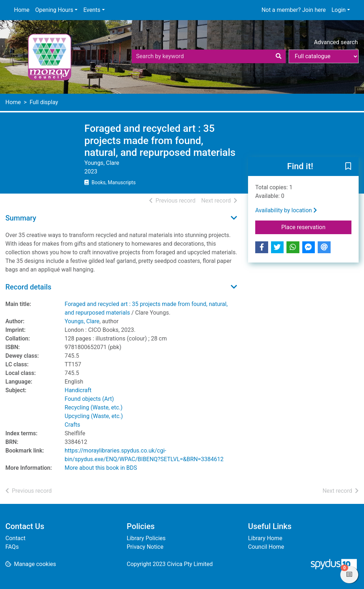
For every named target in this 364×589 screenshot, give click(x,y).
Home (22, 10)
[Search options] (324, 56)
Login (338, 10)
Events (92, 10)
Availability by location (286, 210)
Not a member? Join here (293, 10)
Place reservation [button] (317, 227)
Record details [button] (28, 287)
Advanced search (336, 42)
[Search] (279, 56)
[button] (348, 167)
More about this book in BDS (101, 468)
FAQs (12, 547)
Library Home (265, 538)
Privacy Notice (145, 547)
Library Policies (146, 538)
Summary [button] (21, 218)
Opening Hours (54, 10)
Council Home (266, 547)
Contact (15, 538)
